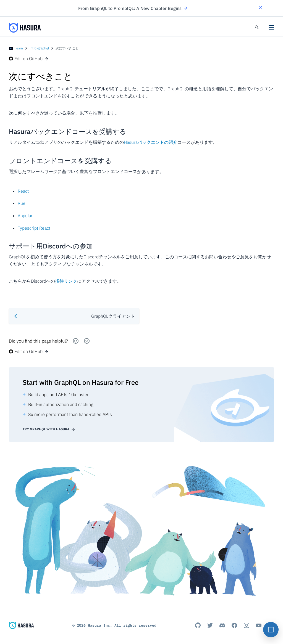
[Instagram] (247, 625)
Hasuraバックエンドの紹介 (151, 142)
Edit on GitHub (29, 59)
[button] (260, 8)
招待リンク (66, 281)
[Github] (198, 625)
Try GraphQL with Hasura (49, 429)
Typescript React (34, 228)
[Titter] (210, 625)
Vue (22, 203)
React (23, 191)
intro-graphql (39, 48)
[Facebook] (234, 625)
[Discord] (222, 625)
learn (19, 48)
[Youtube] (259, 625)
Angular (25, 216)
